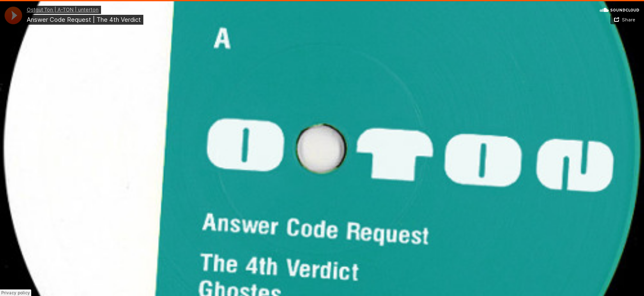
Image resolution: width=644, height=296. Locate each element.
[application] (13, 15)
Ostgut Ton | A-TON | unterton (63, 10)
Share (629, 20)
